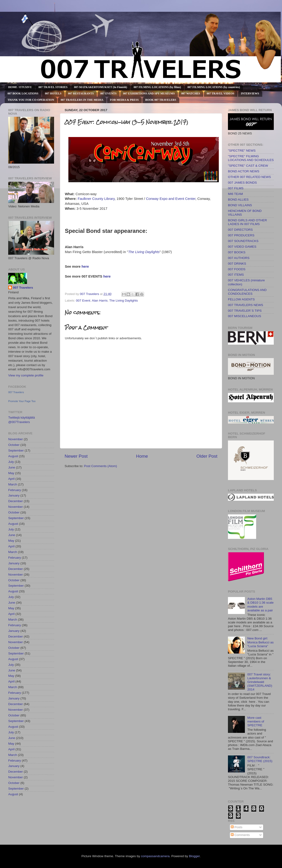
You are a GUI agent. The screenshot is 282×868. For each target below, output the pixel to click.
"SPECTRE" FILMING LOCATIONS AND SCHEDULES (251, 158)
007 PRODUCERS (241, 235)
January (14, 495)
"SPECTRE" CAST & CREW (248, 166)
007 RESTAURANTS (81, 93)
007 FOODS (237, 269)
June (12, 467)
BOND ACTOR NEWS (244, 171)
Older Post (207, 456)
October (14, 445)
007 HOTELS (53, 93)
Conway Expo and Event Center (171, 199)
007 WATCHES (191, 93)
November (16, 439)
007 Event (83, 301)
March (13, 484)
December (16, 501)
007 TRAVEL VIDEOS (221, 93)
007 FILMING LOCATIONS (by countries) (214, 87)
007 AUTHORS (239, 258)
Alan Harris (100, 301)
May (11, 473)
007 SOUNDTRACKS (243, 241)
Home (142, 456)
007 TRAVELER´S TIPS (245, 311)
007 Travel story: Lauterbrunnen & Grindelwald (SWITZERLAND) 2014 (260, 682)
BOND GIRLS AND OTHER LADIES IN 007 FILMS (247, 222)
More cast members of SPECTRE (256, 721)
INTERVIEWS (250, 93)
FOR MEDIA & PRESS (124, 100)
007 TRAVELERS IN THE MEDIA (82, 100)
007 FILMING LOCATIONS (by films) (157, 87)
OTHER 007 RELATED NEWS (249, 177)
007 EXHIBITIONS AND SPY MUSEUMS (149, 93)
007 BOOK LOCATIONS (23, 93)
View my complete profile (26, 375)
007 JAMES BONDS (242, 183)
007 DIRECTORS (240, 230)
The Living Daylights (144, 252)
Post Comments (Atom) (101, 466)
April (11, 479)
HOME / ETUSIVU (20, 87)
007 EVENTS (108, 93)
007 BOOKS (237, 252)
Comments (240, 835)
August (13, 456)
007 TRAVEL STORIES (53, 87)
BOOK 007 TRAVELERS (161, 100)
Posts (237, 827)
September (16, 450)
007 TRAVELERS (1, 17)
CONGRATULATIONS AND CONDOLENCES (247, 292)
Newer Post (76, 456)
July (11, 462)
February (15, 490)
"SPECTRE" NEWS (242, 151)
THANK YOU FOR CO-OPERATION (31, 100)
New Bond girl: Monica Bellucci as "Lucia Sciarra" (260, 642)
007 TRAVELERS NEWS (246, 305)
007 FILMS (236, 188)
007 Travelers (23, 288)
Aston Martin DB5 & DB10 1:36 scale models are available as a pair (260, 605)
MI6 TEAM (235, 194)
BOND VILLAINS (240, 205)
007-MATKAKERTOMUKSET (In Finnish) (101, 87)
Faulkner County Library (96, 199)
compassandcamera (155, 856)
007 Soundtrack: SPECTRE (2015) (260, 759)
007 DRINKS (237, 264)
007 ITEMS (236, 275)
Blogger (194, 856)
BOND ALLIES (238, 200)
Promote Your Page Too (22, 401)
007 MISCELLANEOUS (245, 316)
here (85, 266)
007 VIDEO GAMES (242, 247)
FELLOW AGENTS (241, 299)
